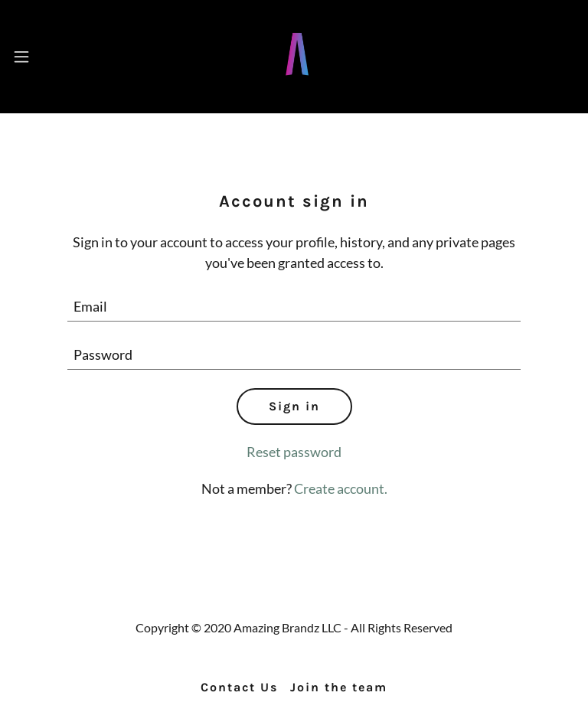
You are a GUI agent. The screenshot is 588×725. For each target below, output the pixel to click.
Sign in (294, 406)
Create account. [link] (341, 488)
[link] (297, 80)
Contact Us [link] (239, 687)
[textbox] (294, 307)
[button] (21, 57)
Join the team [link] (339, 687)
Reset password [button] (294, 452)
